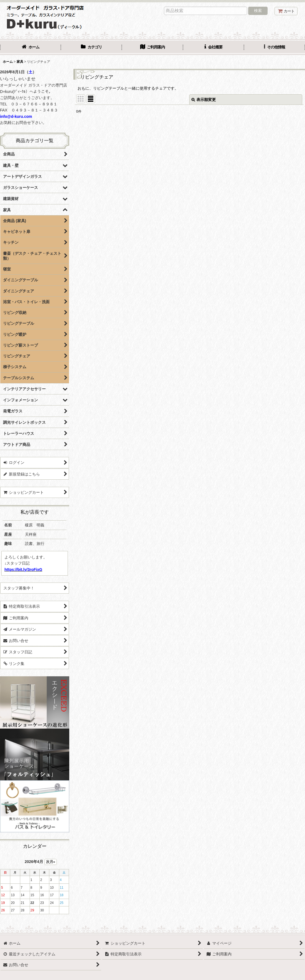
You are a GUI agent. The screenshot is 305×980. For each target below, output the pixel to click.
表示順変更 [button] (204, 100)
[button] (275, 48)
